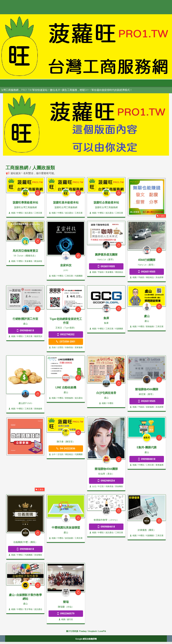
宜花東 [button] (104, 83)
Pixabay (83, 631)
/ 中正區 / (101, 486)
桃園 (12, 213)
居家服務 (79, 347)
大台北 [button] (38, 83)
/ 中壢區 (110, 403)
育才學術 (29, 609)
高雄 (52, 347)
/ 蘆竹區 (69, 619)
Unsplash (92, 631)
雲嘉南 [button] (78, 83)
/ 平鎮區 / (101, 272)
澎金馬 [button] (118, 83)
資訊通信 (29, 213)
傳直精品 (119, 272)
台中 (52, 454)
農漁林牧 (38, 261)
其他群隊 (160, 277)
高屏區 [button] (91, 83)
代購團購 (79, 276)
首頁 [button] (9, 83)
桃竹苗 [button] (51, 83)
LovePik (102, 631)
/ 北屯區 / (60, 454)
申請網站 (132, 83)
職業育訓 (38, 336)
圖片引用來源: (73, 631)
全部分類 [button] (23, 83)
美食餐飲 (29, 261)
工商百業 (38, 213)
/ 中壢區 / (20, 213)
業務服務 (150, 326)
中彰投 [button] (64, 83)
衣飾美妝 (69, 347)
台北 (93, 486)
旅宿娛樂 (69, 538)
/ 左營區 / (60, 347)
